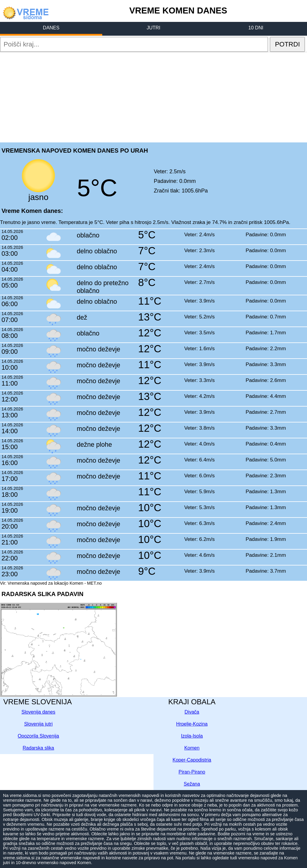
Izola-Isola (192, 736)
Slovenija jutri (38, 724)
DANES (51, 28)
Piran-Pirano (192, 772)
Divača (192, 712)
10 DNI (256, 28)
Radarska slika (39, 748)
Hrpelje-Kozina (192, 724)
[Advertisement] (153, 97)
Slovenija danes (39, 712)
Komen (192, 748)
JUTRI (153, 28)
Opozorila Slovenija (38, 736)
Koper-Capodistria (192, 760)
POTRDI (287, 44)
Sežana (192, 784)
